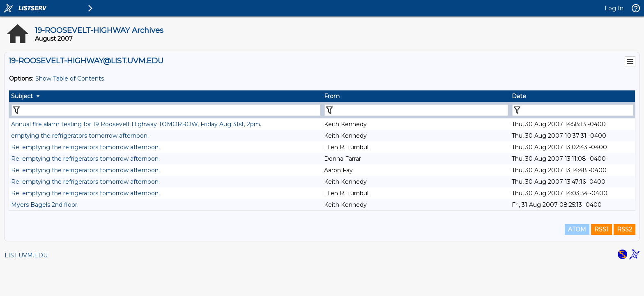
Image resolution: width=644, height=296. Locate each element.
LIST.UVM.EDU (26, 255)
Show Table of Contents (70, 79)
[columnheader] (166, 96)
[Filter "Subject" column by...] (166, 110)
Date (519, 96)
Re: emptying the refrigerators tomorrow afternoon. (85, 147)
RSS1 (601, 229)
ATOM (577, 229)
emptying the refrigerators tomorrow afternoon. (80, 136)
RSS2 (624, 229)
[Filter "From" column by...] (416, 110)
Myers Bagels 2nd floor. (45, 205)
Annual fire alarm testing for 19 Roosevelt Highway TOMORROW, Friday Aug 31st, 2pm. (136, 124)
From (332, 96)
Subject (22, 96)
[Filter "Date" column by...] (573, 110)
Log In (614, 8)
